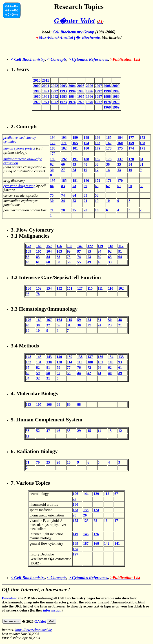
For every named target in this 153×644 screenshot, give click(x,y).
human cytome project (19, 148)
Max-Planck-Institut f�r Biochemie (69, 37)
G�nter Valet (74, 21)
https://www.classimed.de (33, 630)
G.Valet (40, 621)
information (52, 610)
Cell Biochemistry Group (73, 32)
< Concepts (57, 59)
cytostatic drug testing (19, 186)
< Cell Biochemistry (28, 59)
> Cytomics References (88, 59)
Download (10, 598)
